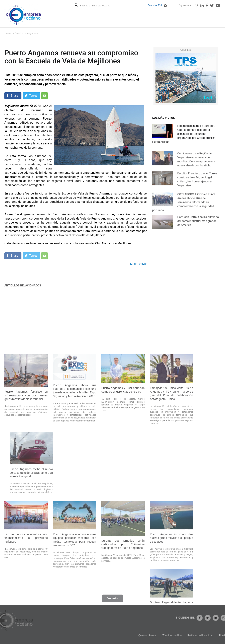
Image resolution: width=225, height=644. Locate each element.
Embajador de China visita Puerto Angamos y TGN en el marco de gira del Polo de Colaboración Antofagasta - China (172, 474)
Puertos (19, 33)
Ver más (113, 600)
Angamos (32, 33)
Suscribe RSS (155, 5)
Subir (133, 264)
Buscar (76, 5)
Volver (143, 264)
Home (8, 33)
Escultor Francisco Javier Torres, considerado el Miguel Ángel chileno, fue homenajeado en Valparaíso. (197, 184)
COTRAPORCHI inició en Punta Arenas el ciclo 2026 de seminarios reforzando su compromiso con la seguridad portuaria (184, 207)
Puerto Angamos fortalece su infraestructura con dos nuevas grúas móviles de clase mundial (26, 476)
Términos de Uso (201, 635)
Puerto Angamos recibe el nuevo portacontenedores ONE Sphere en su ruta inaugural (31, 554)
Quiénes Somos (176, 635)
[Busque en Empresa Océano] (98, 5)
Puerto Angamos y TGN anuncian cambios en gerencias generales (123, 471)
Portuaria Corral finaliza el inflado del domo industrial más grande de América (198, 225)
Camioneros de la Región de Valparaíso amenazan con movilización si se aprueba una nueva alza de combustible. (196, 164)
